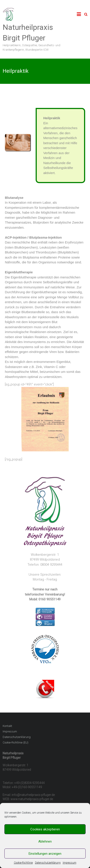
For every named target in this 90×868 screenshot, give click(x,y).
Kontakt (7, 726)
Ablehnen (45, 841)
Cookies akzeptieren (45, 829)
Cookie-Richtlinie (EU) (16, 742)
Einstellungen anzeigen (45, 854)
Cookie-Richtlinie (23, 863)
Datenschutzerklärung (48, 863)
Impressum (70, 863)
